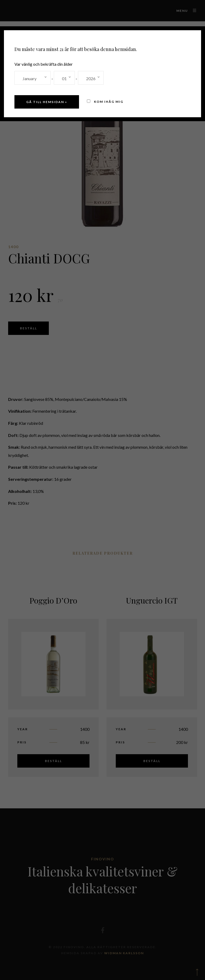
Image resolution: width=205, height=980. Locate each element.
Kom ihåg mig (105, 102)
